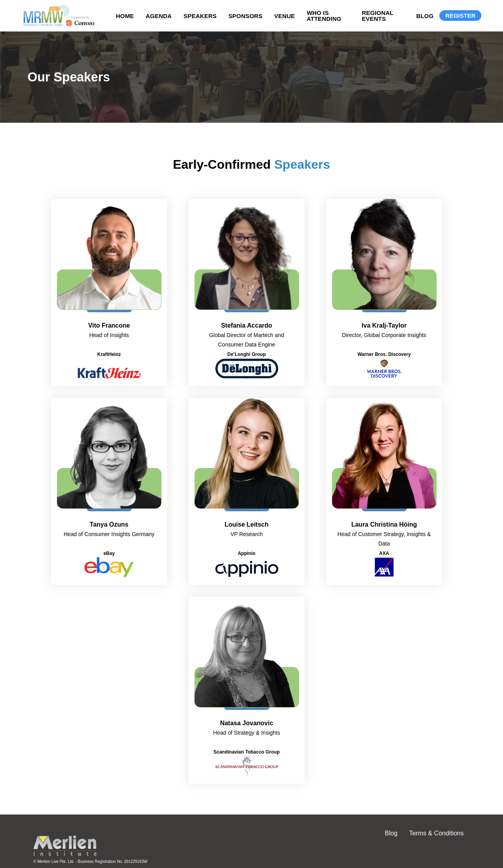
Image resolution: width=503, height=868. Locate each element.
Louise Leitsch (246, 524)
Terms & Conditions (436, 833)
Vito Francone (109, 325)
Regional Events (378, 16)
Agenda (159, 16)
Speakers (200, 16)
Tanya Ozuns (109, 524)
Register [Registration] (460, 16)
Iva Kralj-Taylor (384, 325)
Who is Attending (324, 16)
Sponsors (245, 16)
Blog (425, 16)
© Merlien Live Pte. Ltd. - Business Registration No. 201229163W (90, 862)
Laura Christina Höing (384, 524)
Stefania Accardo (246, 325)
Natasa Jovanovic (247, 723)
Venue (285, 16)
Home (125, 16)
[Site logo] (57, 16)
